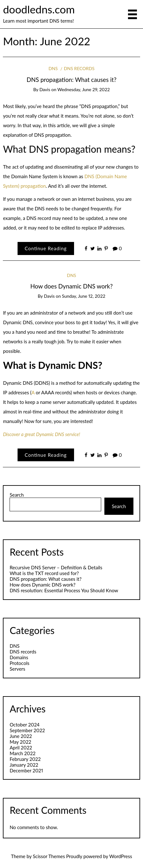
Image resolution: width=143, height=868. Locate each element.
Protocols (19, 663)
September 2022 (27, 730)
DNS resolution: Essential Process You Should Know (64, 590)
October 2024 (25, 725)
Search (17, 495)
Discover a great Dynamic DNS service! (41, 434)
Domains (19, 657)
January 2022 (24, 765)
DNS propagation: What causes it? (71, 80)
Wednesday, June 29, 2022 (84, 89)
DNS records (79, 68)
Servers (17, 669)
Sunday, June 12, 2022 (84, 296)
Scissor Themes (49, 856)
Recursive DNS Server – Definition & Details (56, 567)
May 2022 (20, 742)
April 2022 (21, 748)
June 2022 (21, 736)
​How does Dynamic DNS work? (71, 286)
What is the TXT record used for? (44, 573)
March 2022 (23, 753)
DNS (53, 68)
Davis (45, 89)
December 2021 (26, 770)
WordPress (121, 856)
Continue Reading (46, 248)
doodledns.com (39, 9)
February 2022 (25, 759)
